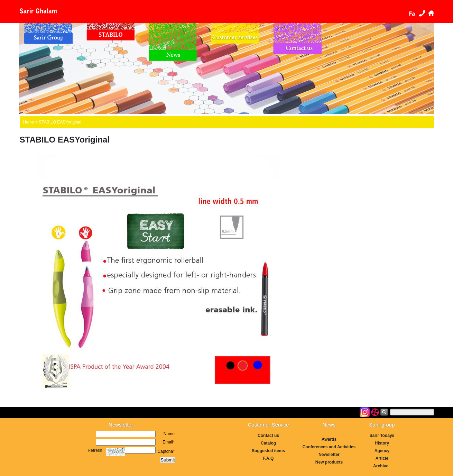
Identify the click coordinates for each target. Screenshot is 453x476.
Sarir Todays (382, 436)
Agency (382, 451)
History (382, 443)
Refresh (95, 450)
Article (382, 458)
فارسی (412, 13)
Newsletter (329, 455)
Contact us (422, 13)
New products (329, 462)
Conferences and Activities (329, 447)
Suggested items (268, 451)
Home (431, 13)
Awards (329, 439)
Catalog (268, 443)
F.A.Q (269, 458)
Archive (382, 466)
